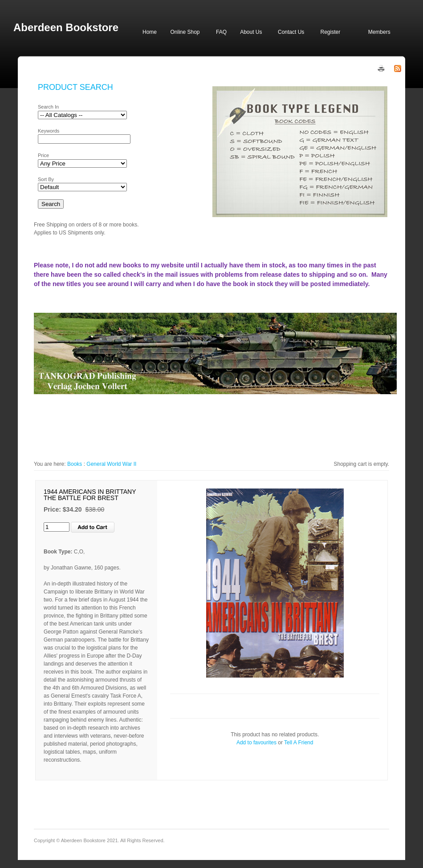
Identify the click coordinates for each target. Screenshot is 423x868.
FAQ (221, 32)
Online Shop (185, 32)
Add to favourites (256, 743)
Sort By (46, 179)
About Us (251, 32)
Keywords (49, 131)
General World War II (111, 464)
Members (379, 32)
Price (43, 155)
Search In (48, 107)
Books (75, 464)
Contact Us (291, 32)
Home (150, 32)
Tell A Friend (299, 743)
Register (330, 32)
